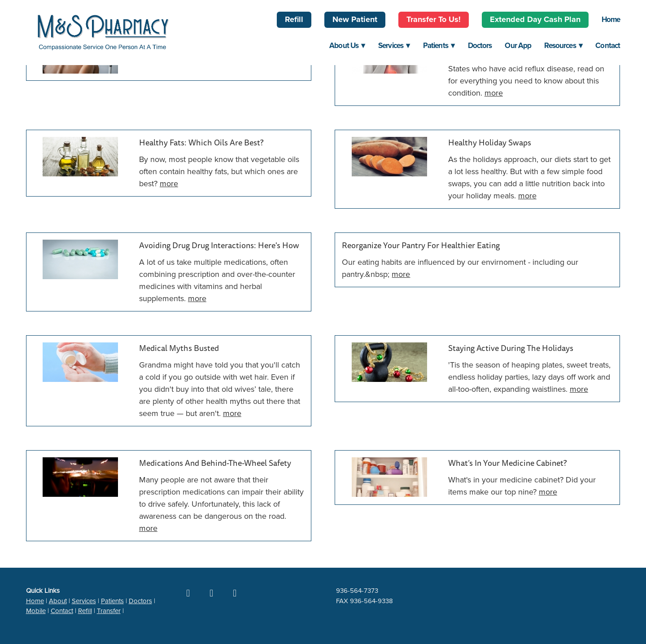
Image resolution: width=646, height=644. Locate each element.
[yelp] (235, 593)
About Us (347, 45)
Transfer (109, 611)
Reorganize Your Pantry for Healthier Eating (421, 246)
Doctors (480, 45)
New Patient (355, 19)
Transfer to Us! (434, 19)
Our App (518, 45)
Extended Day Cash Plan (535, 19)
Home (611, 19)
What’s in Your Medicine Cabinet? (507, 463)
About (58, 601)
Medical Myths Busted (179, 348)
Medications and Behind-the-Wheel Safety (215, 463)
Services (394, 45)
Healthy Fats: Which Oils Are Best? (201, 143)
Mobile (36, 611)
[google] (211, 593)
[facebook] (188, 593)
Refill (294, 19)
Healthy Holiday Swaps (490, 143)
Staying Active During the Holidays (511, 348)
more (494, 93)
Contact (608, 45)
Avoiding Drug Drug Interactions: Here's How (219, 246)
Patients (439, 45)
